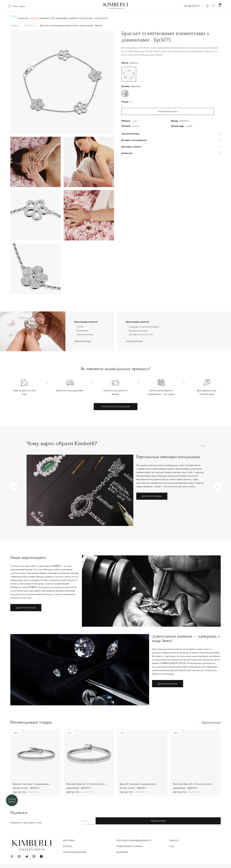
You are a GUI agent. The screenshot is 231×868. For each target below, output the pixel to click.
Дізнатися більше (83, 341)
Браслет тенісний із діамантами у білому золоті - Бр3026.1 (32, 786)
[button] (14, 487)
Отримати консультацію (116, 407)
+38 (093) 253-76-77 (192, 6)
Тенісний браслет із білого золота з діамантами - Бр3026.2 (86, 786)
